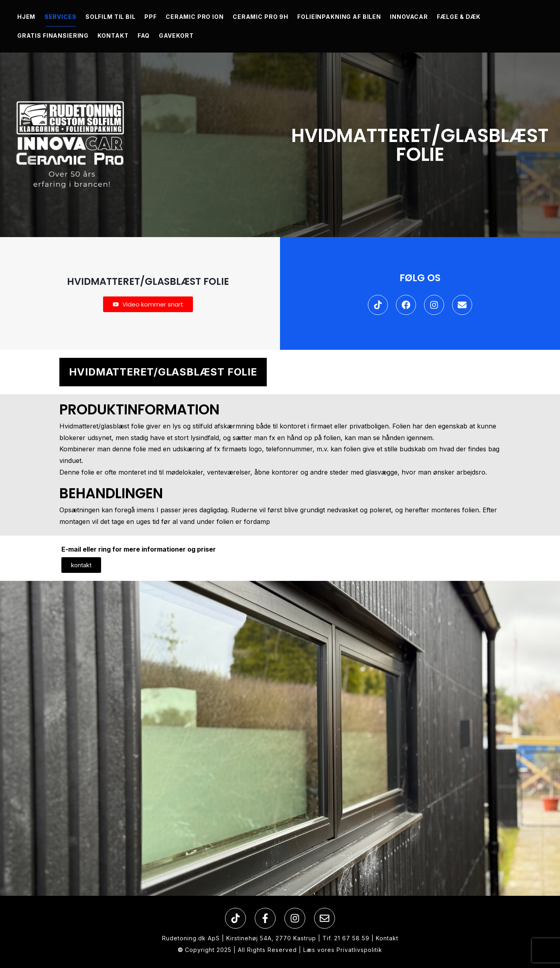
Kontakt (387, 938)
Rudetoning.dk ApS (191, 938)
